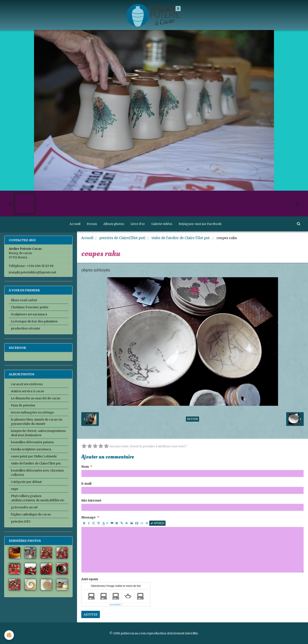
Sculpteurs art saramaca (29, 314)
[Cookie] (9, 635)
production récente (25, 328)
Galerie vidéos (162, 224)
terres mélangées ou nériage (32, 412)
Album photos (114, 224)
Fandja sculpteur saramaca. (31, 449)
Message (88, 517)
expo (15, 489)
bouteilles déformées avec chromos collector (37, 473)
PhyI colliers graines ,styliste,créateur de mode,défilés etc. (38, 498)
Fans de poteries (23, 405)
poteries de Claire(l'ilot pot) (122, 238)
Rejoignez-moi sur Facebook (200, 224)
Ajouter (91, 614)
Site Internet (91, 500)
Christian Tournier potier (30, 307)
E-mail (86, 484)
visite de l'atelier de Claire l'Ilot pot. (181, 238)
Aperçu (157, 523)
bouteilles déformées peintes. (33, 442)
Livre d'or (138, 224)
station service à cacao (28, 391)
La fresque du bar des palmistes (34, 321)
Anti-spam (90, 579)
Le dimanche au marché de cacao (36, 398)
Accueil (75, 224)
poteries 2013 (21, 521)
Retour (192, 419)
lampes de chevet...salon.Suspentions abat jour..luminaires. (38, 433)
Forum (92, 224)
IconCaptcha (115, 605)
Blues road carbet (24, 300)
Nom (85, 467)
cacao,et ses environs (27, 384)
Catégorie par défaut (26, 482)
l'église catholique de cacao (31, 514)
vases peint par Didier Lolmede (34, 456)
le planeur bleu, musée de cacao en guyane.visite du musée (37, 422)
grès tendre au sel (24, 507)
